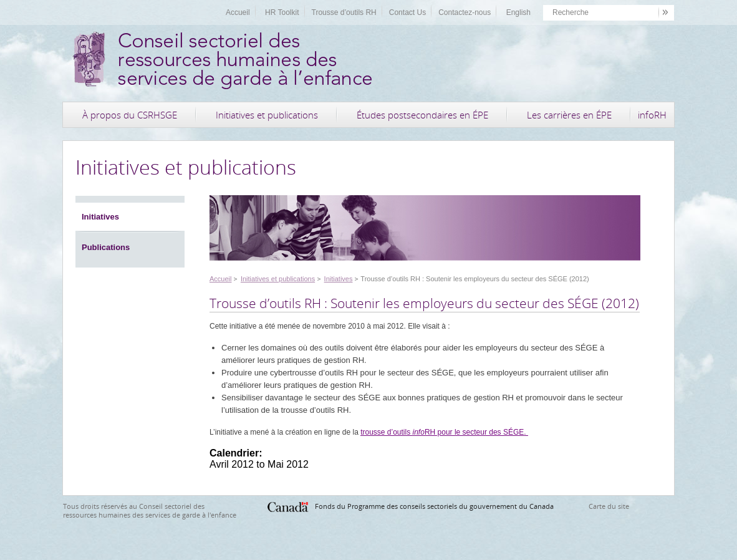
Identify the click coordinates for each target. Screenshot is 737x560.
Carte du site (609, 506)
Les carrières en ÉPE (569, 115)
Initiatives (100, 217)
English (518, 12)
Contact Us (407, 12)
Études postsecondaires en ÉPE (422, 115)
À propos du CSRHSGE (130, 115)
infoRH (652, 115)
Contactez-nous (465, 12)
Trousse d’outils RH (344, 12)
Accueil (238, 12)
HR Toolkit (282, 12)
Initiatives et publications (267, 115)
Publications (106, 247)
